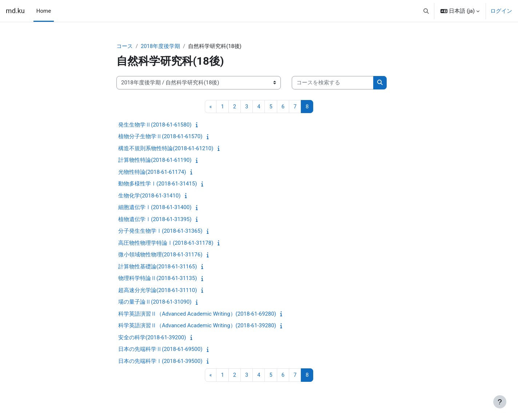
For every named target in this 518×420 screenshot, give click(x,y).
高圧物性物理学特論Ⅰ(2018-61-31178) (166, 243)
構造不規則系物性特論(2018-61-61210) (166, 149)
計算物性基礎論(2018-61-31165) (158, 267)
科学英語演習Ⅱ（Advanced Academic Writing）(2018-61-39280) (197, 326)
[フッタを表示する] (500, 402)
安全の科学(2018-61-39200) (152, 338)
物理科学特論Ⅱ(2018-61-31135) (158, 279)
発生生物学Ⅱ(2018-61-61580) (155, 125)
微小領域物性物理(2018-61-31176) (160, 255)
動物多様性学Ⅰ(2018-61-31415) (158, 184)
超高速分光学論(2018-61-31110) (158, 291)
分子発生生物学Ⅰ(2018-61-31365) (160, 231)
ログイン (501, 11)
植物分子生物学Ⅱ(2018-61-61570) (160, 137)
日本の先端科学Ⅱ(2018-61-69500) (160, 349)
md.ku (15, 11)
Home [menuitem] (44, 11)
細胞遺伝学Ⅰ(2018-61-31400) (155, 208)
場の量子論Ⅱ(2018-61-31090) (155, 302)
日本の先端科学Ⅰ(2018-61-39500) (160, 361)
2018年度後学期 (161, 46)
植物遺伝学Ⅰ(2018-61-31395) (155, 220)
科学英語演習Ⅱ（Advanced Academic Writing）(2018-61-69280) (197, 314)
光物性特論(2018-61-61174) (152, 172)
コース (125, 46)
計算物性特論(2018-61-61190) (155, 160)
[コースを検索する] (333, 83)
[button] (426, 11)
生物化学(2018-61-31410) (149, 196)
